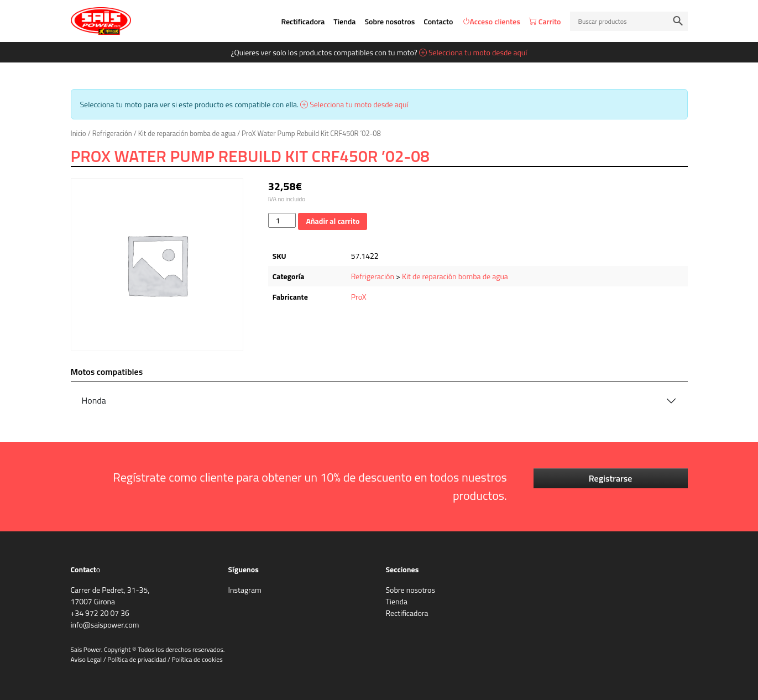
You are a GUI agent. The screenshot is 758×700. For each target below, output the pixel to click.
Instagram (245, 590)
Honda (94, 400)
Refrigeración (112, 133)
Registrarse (611, 478)
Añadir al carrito (333, 221)
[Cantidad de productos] (282, 220)
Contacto (438, 21)
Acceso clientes (491, 21)
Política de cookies (197, 659)
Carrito (545, 21)
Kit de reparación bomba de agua (187, 133)
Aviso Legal (87, 659)
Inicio (79, 133)
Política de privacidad (137, 659)
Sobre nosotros (390, 21)
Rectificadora (303, 21)
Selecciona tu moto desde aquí (473, 52)
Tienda (344, 21)
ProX (359, 297)
